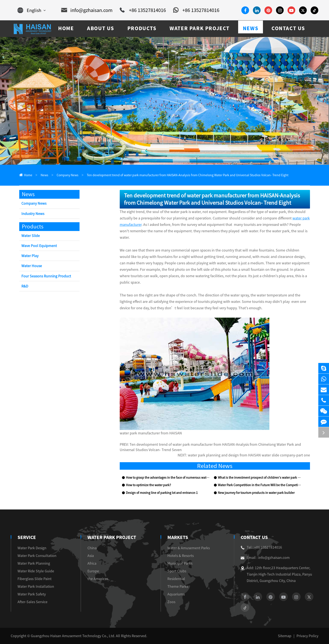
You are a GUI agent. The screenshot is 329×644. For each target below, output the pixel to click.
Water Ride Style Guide (36, 571)
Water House (32, 266)
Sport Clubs (177, 571)
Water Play (30, 256)
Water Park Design (32, 548)
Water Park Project (112, 537)
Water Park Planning (34, 563)
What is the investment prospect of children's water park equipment (260, 478)
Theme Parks (178, 586)
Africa (92, 563)
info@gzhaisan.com (87, 10)
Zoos (171, 602)
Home (28, 175)
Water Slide (31, 236)
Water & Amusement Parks (189, 548)
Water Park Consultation (37, 556)
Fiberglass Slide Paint (35, 579)
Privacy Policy (307, 636)
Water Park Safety (32, 594)
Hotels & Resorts (181, 556)
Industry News (33, 214)
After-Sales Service (32, 602)
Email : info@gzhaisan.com (265, 558)
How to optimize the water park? (148, 485)
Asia (91, 556)
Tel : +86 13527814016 (261, 547)
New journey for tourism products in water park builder (256, 493)
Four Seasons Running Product (46, 276)
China (92, 548)
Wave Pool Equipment (39, 246)
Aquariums (176, 594)
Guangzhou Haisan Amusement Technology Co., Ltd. (73, 636)
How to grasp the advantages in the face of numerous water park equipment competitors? (168, 478)
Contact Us (254, 537)
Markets (178, 537)
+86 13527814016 (143, 10)
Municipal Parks (180, 563)
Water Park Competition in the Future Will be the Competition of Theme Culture (260, 485)
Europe (93, 571)
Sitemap (285, 636)
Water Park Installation (36, 586)
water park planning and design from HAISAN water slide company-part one (249, 455)
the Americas (98, 579)
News (44, 175)
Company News (68, 175)
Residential (176, 579)
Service (27, 537)
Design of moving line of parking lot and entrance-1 (162, 493)
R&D (25, 286)
